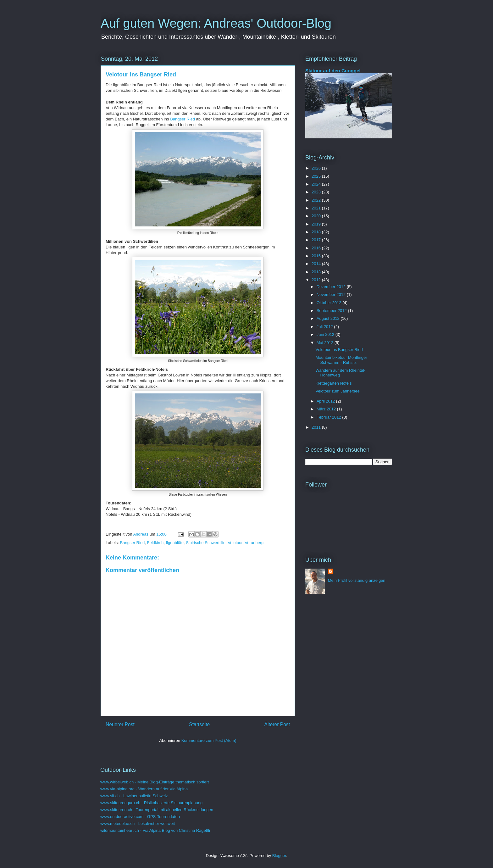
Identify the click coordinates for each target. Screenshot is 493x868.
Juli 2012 (325, 327)
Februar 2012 (330, 417)
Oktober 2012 (330, 303)
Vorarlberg (254, 543)
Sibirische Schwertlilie (206, 543)
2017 (317, 240)
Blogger (279, 856)
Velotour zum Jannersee (337, 391)
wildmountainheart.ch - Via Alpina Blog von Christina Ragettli (155, 830)
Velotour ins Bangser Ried (339, 350)
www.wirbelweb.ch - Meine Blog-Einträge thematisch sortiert (155, 782)
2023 (317, 192)
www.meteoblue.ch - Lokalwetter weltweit (138, 823)
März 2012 (327, 409)
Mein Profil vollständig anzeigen (357, 580)
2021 (317, 208)
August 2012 (329, 318)
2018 (317, 232)
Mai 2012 (326, 343)
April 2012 (326, 401)
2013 (317, 272)
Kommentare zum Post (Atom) (209, 740)
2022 (317, 200)
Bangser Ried (183, 119)
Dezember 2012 (332, 287)
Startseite (199, 724)
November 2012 (332, 295)
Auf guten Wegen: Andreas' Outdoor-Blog (216, 23)
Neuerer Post (120, 724)
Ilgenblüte (175, 543)
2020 (317, 216)
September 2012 (332, 311)
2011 (317, 427)
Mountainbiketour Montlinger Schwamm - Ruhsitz (341, 360)
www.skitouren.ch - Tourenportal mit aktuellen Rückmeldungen (157, 810)
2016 (317, 248)
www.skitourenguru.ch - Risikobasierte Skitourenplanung (151, 803)
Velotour (235, 543)
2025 (317, 176)
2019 (317, 224)
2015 (317, 256)
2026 (317, 168)
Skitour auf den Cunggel (333, 71)
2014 (317, 264)
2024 (317, 184)
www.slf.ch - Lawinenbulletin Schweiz (134, 796)
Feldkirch (155, 543)
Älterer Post (277, 724)
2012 (317, 280)
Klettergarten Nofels (333, 383)
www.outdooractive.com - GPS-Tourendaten (140, 817)
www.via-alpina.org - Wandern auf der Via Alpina (144, 789)
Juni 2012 (326, 334)
